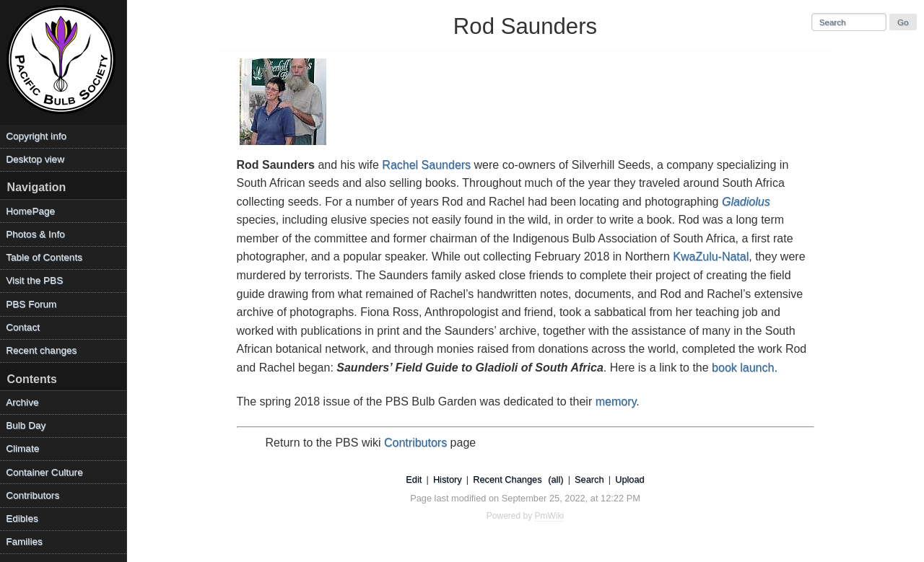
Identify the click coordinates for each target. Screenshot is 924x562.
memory (616, 401)
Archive (22, 402)
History (448, 479)
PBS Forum (31, 304)
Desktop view (35, 159)
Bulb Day (26, 425)
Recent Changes (507, 479)
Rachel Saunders (426, 165)
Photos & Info (35, 234)
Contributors (415, 443)
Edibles (22, 518)
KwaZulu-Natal (711, 256)
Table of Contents (44, 257)
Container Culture (44, 472)
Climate (22, 448)
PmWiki (550, 516)
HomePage (30, 211)
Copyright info (36, 136)
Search (589, 479)
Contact (23, 327)
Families (24, 541)
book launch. (745, 368)
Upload (630, 479)
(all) (555, 479)
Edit (414, 479)
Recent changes (41, 350)
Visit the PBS (34, 280)
